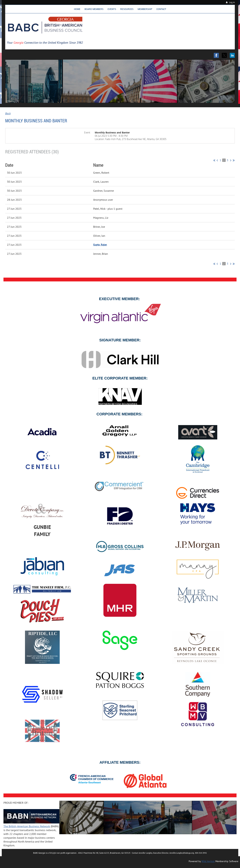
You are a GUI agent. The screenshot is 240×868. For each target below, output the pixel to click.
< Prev (217, 160)
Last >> (234, 160)
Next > (231, 160)
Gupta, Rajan (100, 245)
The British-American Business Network (27, 826)
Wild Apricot (208, 861)
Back (8, 113)
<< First (214, 160)
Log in (232, 2)
